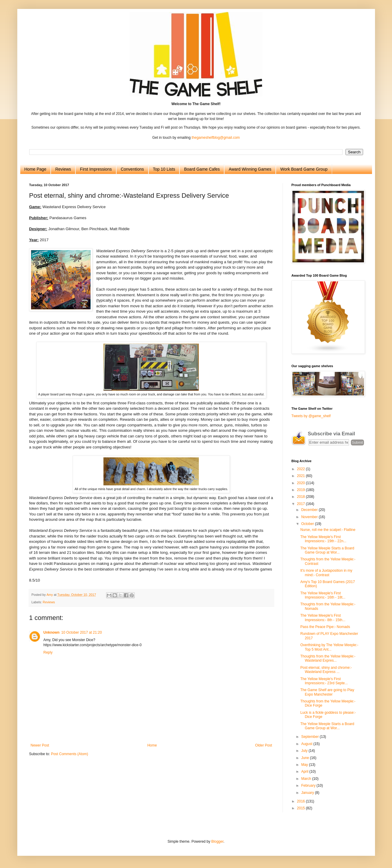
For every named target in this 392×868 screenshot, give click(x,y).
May (305, 765)
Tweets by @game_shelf (311, 416)
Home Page (35, 169)
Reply (48, 652)
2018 (301, 497)
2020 (301, 483)
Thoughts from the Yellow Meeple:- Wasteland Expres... (328, 658)
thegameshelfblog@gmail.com (216, 138)
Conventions (132, 169)
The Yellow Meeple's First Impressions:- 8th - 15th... (323, 618)
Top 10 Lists (164, 169)
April (305, 772)
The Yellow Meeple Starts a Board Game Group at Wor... (327, 550)
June (305, 758)
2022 (301, 469)
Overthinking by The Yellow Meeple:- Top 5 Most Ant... (329, 647)
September (310, 737)
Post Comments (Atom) (70, 754)
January (308, 793)
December (310, 510)
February (309, 786)
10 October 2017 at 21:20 (82, 632)
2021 (301, 476)
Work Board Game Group (304, 169)
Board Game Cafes (202, 169)
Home (152, 745)
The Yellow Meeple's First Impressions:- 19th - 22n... (323, 539)
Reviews (63, 169)
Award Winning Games (250, 169)
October (308, 524)
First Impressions (96, 169)
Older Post (264, 745)
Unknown (52, 632)
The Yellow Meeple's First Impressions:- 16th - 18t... (323, 595)
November (310, 517)
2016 (301, 801)
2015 (301, 808)
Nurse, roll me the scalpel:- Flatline (328, 530)
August (307, 744)
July (305, 751)
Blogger (217, 841)
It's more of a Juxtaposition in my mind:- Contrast (326, 573)
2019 (301, 490)
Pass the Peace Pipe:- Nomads (325, 627)
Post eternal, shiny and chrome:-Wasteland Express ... (326, 670)
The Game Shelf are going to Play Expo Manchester (327, 692)
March (307, 779)
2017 (301, 504)
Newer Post (40, 745)
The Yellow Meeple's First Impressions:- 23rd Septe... (324, 681)
